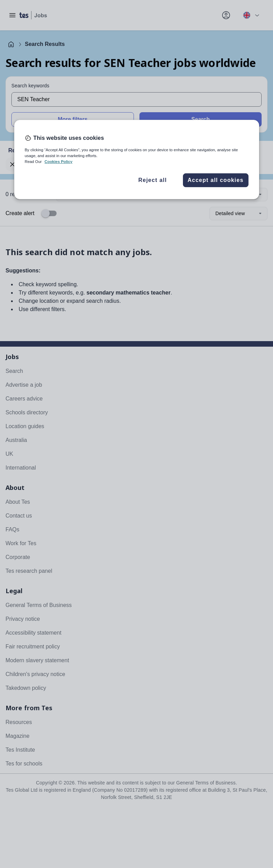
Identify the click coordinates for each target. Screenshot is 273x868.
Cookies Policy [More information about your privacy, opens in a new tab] (58, 162)
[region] (137, 160)
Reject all (153, 180)
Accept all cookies (215, 180)
